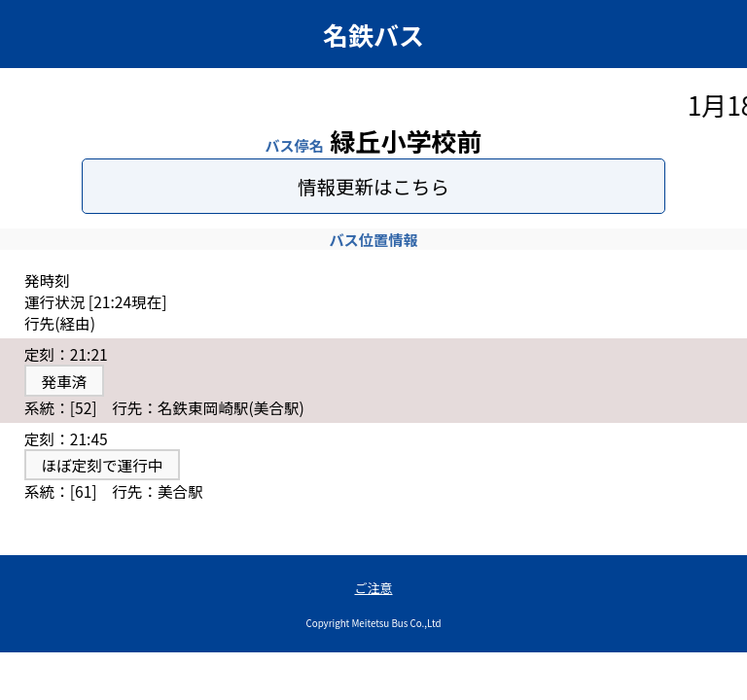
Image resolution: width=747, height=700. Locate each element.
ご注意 (373, 588)
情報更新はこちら (373, 186)
